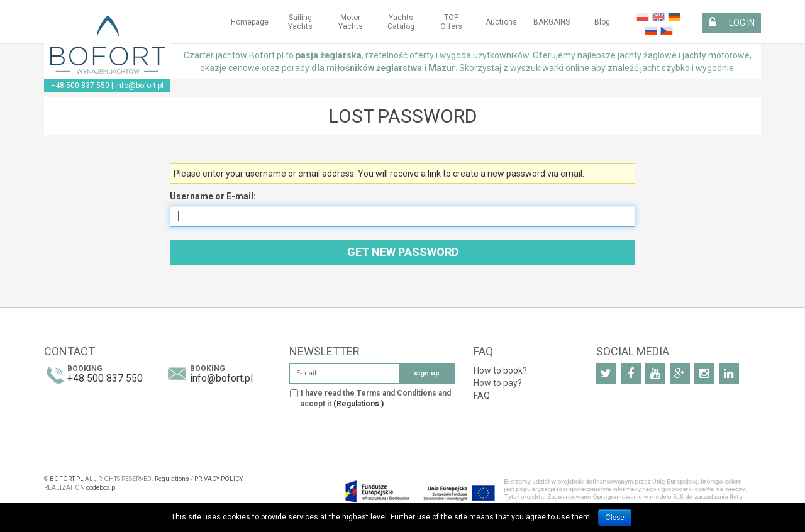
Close (615, 518)
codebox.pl (102, 488)
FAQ (482, 396)
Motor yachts (351, 22)
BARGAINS (552, 22)
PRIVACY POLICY (219, 479)
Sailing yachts (300, 22)
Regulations (172, 479)
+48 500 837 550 (80, 86)
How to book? (500, 370)
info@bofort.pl (139, 86)
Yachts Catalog (401, 22)
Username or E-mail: (213, 196)
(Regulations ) (358, 404)
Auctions (501, 22)
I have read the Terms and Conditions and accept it (376, 398)
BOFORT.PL (67, 479)
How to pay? (498, 383)
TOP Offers (451, 22)
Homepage (250, 22)
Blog (602, 22)
